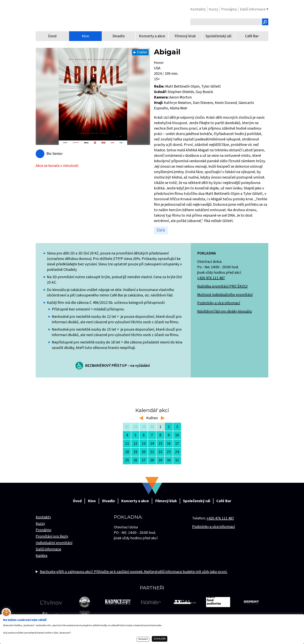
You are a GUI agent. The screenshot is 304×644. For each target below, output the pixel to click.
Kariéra (41, 556)
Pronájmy (44, 530)
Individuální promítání (54, 543)
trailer (142, 52)
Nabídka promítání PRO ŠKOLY (222, 286)
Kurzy (40, 524)
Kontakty (43, 517)
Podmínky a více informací (219, 303)
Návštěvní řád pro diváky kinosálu (225, 311)
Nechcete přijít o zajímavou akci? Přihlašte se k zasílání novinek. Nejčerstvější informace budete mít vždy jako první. (133, 572)
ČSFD (161, 230)
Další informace (48, 549)
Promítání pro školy (52, 536)
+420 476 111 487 (211, 278)
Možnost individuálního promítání (225, 295)
